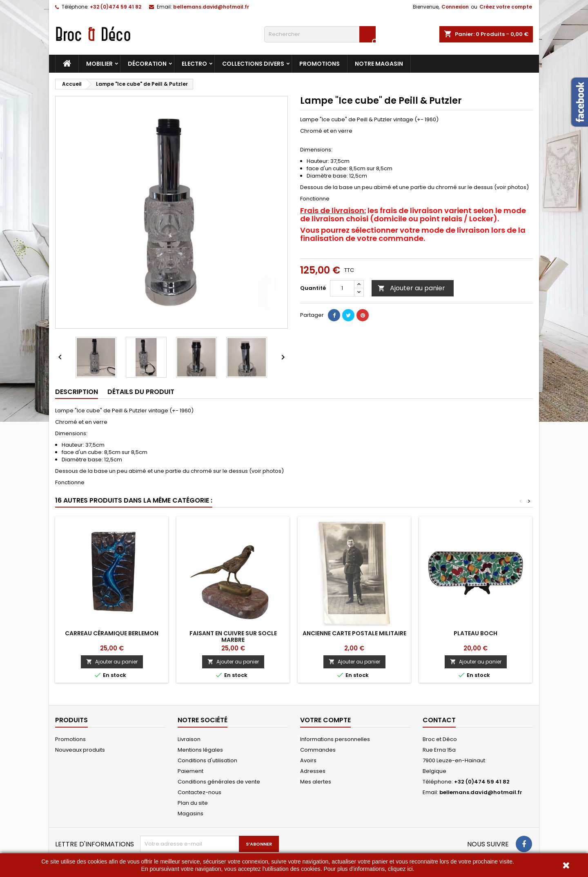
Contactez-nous (199, 792)
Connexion (455, 7)
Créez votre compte (506, 7)
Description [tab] (77, 392)
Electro (194, 64)
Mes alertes (316, 782)
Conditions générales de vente (219, 782)
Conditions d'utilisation (207, 760)
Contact (439, 720)
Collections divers (253, 64)
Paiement (190, 771)
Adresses (313, 771)
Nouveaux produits (80, 750)
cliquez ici (400, 869)
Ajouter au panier (411, 288)
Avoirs (308, 760)
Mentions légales (200, 750)
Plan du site (193, 803)
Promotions (320, 64)
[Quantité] (342, 288)
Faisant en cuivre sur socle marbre (233, 637)
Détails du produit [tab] (141, 392)
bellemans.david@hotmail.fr (211, 7)
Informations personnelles (335, 739)
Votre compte (325, 720)
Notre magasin (379, 64)
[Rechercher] (320, 34)
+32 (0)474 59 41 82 (116, 7)
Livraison (189, 739)
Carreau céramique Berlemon (112, 633)
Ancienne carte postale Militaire (354, 633)
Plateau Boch (476, 633)
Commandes (318, 750)
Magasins (190, 814)
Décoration (147, 64)
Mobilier (99, 64)
